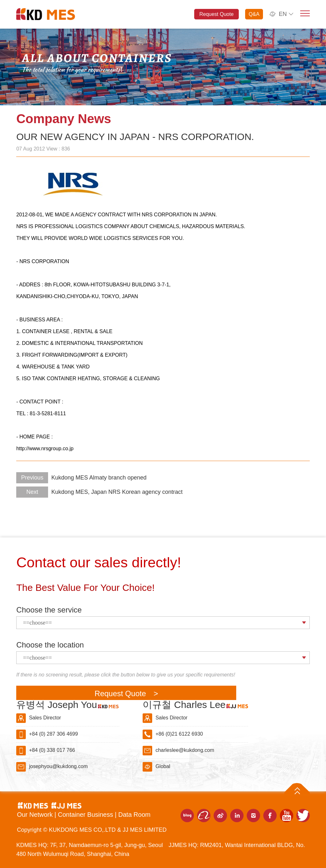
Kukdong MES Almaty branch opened (81, 478)
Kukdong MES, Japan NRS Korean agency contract (99, 492)
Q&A (254, 14)
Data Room (135, 815)
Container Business (86, 815)
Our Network (36, 815)
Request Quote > (126, 693)
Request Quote (216, 14)
